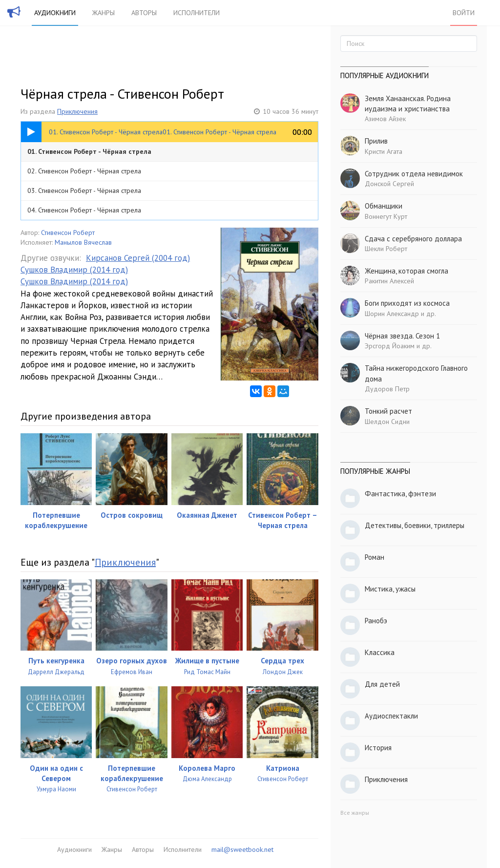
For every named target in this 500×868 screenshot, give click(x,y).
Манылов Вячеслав (83, 242)
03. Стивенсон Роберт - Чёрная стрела (84, 191)
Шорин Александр (392, 314)
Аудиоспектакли (391, 716)
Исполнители (197, 13)
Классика (380, 652)
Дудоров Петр (387, 389)
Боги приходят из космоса (407, 303)
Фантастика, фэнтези (400, 494)
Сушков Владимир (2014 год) (74, 270)
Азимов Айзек (385, 119)
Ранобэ (376, 621)
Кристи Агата (384, 151)
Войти (464, 13)
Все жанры (355, 813)
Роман (375, 557)
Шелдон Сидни (387, 422)
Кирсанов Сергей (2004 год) (138, 258)
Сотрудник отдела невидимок (414, 174)
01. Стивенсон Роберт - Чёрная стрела (89, 151)
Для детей (382, 684)
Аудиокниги (55, 13)
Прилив (376, 141)
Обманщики (384, 206)
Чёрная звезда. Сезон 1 (402, 336)
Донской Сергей (389, 184)
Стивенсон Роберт (68, 233)
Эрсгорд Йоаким (390, 346)
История (378, 748)
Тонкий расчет (388, 411)
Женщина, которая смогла (406, 271)
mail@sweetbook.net (242, 849)
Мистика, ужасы (390, 589)
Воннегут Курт (386, 216)
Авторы (144, 13)
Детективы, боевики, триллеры (415, 525)
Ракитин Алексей (389, 281)
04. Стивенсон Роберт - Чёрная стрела (84, 210)
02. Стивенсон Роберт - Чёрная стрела (84, 171)
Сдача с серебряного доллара (413, 239)
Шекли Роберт (386, 249)
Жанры (104, 13)
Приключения (77, 111)
